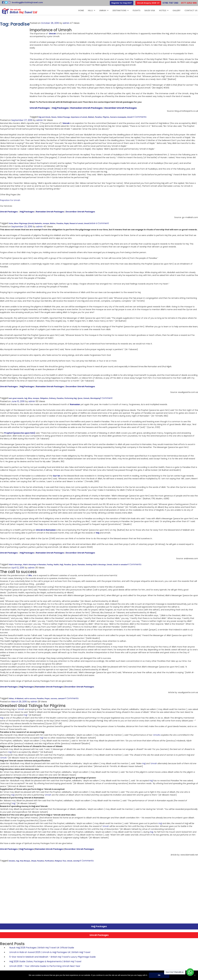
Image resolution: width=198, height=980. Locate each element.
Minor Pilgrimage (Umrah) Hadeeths (28, 223)
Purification (49, 861)
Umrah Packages (9, 687)
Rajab (66, 223)
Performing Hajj (71, 398)
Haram (54, 117)
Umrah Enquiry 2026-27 (148, 3)
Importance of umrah (79, 117)
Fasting (50, 565)
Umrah (103, 10)
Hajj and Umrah (44, 117)
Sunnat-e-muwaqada (118, 117)
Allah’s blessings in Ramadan (34, 565)
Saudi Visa (150, 10)
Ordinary (52, 398)
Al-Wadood (19, 699)
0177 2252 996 (189, 3)
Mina (30, 398)
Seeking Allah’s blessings (96, 565)
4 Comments (139, 117)
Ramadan (81, 565)
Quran (80, 398)
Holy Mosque (25, 861)
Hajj (90, 10)
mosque (46, 223)
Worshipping (95, 398)
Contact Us (191, 10)
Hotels (163, 10)
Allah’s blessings (15, 565)
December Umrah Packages (79, 687)
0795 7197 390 (170, 3)
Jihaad (34, 861)
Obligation (44, 398)
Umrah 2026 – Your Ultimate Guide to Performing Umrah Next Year (45, 966)
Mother (53, 223)
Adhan (11, 699)
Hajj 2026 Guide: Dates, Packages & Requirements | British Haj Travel (45, 961)
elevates (12, 861)
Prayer (47, 699)
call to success (30, 699)
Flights (136, 10)
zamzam (61, 699)
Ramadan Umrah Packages (49, 687)
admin (66, 23)
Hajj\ (61, 565)
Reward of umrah (76, 223)
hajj (26, 398)
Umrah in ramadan (120, 565)
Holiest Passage (64, 117)
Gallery (176, 10)
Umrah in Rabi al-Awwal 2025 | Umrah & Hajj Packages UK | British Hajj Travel (50, 952)
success (54, 699)
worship (76, 861)
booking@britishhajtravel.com (27, 2)
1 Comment (106, 398)
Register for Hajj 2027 (122, 3)
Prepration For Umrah (10, 200)
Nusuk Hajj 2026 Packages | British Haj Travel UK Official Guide (42, 948)
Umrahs (157, 735)
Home (81, 10)
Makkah (91, 117)
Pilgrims (106, 117)
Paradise (98, 117)
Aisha (11, 223)
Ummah (86, 398)
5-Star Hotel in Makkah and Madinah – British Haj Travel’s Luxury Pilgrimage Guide (52, 957)
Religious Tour (60, 861)
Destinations (119, 10)
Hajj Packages (27, 687)
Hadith (56, 565)
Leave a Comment (99, 223)
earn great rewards (16, 398)
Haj (98, 533)
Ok (159, 975)
